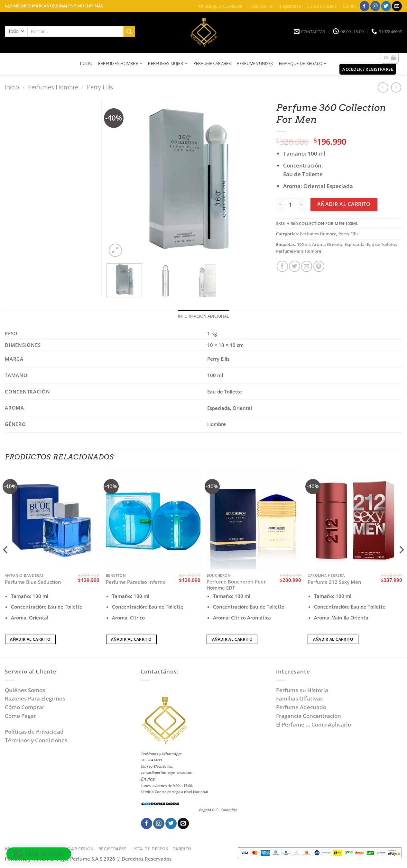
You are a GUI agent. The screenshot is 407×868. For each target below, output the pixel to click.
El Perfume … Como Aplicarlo (314, 725)
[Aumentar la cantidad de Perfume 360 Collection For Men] (301, 204)
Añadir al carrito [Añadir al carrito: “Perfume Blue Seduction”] (30, 640)
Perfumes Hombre (53, 87)
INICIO (86, 63)
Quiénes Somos (26, 690)
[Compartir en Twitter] (295, 266)
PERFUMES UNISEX (255, 63)
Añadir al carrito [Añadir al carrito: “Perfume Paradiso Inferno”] (131, 640)
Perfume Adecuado (302, 708)
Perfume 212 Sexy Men (334, 583)
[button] (390, 58)
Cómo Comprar (25, 708)
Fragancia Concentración (309, 716)
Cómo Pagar (20, 716)
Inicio (12, 87)
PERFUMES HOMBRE (120, 63)
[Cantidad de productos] (291, 204)
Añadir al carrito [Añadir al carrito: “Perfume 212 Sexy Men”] (333, 640)
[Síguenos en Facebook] (365, 6)
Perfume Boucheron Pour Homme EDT (236, 585)
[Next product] (383, 88)
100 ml (303, 244)
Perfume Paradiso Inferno (136, 583)
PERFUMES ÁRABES (212, 63)
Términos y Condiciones (36, 741)
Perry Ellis (100, 87)
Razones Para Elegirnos (36, 699)
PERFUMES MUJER (168, 63)
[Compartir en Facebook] (282, 266)
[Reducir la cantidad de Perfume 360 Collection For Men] (280, 204)
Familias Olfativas (299, 699)
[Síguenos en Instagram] (375, 6)
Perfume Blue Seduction (33, 583)
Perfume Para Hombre (299, 251)
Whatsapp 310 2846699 (220, 6)
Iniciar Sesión (261, 6)
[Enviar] (129, 31)
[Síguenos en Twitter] (386, 6)
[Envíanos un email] (397, 6)
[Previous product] (396, 88)
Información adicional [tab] (204, 316)
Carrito (349, 6)
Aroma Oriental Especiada (338, 244)
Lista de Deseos (322, 6)
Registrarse (290, 6)
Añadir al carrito (344, 204)
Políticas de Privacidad (34, 732)
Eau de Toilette (381, 244)
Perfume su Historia (302, 690)
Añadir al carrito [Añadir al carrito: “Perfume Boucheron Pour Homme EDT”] (232, 640)
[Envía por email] (307, 266)
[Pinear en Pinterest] (319, 266)
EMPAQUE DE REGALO (303, 63)
